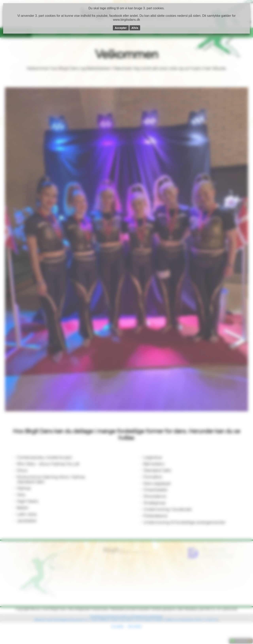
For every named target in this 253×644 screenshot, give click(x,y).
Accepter (121, 28)
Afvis (135, 28)
